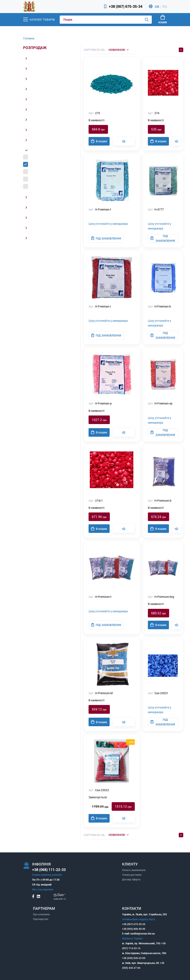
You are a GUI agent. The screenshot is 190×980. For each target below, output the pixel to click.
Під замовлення (106, 238)
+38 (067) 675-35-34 (126, 6)
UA (157, 7)
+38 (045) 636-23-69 (134, 958)
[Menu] (39, 19)
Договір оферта (131, 879)
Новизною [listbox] (117, 50)
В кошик (99, 141)
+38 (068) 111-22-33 (49, 870)
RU (165, 7)
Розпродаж (35, 48)
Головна (29, 38)
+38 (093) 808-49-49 (134, 929)
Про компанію (41, 914)
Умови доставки (132, 875)
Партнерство (41, 919)
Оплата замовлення (134, 870)
